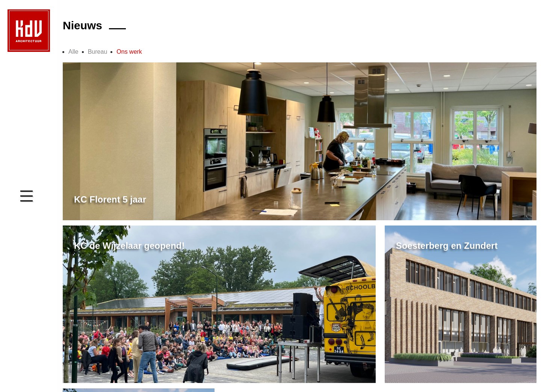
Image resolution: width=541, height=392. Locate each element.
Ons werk (129, 52)
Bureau (98, 52)
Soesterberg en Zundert (447, 246)
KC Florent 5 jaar (110, 199)
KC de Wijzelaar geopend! (129, 246)
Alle (73, 52)
